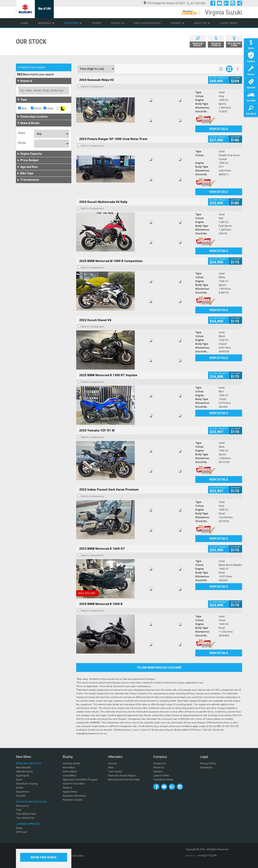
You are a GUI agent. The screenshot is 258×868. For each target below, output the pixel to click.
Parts (111, 767)
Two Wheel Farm (26, 814)
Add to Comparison (93, 87)
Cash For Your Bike (74, 784)
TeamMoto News (163, 780)
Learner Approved (28, 824)
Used (48, 108)
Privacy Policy (208, 763)
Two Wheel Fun (25, 818)
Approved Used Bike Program (80, 780)
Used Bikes (70, 776)
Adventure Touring (27, 784)
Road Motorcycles (29, 763)
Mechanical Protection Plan (124, 780)
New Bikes (46, 23)
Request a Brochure (74, 796)
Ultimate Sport (24, 771)
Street (20, 788)
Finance (177, 23)
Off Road (21, 832)
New (23, 108)
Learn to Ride (161, 776)
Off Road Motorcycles (31, 802)
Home (24, 23)
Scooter (21, 796)
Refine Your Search (32, 67)
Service (118, 23)
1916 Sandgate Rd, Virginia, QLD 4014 (164, 3)
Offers (96, 23)
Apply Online (70, 792)
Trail (19, 810)
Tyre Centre (115, 771)
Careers (158, 771)
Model (22, 143)
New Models (23, 767)
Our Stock (73, 23)
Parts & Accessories (147, 23)
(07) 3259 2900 (198, 3)
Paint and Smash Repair (122, 776)
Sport (19, 780)
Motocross (22, 806)
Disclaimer (206, 767)
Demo (36, 108)
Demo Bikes (70, 771)
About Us (202, 23)
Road (19, 828)
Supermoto (23, 792)
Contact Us (160, 763)
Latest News (229, 23)
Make (22, 133)
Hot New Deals (71, 763)
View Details (219, 129)
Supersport (23, 776)
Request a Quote (73, 800)
